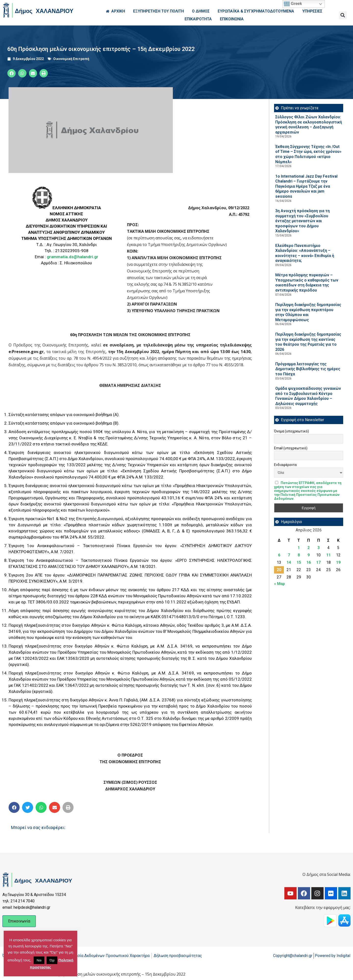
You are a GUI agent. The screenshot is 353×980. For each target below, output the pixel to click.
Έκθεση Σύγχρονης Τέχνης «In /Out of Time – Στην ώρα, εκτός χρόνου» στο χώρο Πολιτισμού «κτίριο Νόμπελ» (308, 154)
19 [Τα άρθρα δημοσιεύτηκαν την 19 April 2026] (338, 562)
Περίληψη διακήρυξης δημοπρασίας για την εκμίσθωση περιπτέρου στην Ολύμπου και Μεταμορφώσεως (308, 312)
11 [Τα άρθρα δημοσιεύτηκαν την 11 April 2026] (328, 555)
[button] (343, 15)
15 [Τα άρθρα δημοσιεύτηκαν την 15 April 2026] (299, 562)
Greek (293, 4)
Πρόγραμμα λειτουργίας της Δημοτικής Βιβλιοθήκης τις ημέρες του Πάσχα (308, 369)
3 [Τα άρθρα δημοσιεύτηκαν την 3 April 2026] (319, 548)
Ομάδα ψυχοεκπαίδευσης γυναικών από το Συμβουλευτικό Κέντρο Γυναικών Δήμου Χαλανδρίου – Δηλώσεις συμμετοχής (308, 396)
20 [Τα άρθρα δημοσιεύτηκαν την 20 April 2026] (279, 570)
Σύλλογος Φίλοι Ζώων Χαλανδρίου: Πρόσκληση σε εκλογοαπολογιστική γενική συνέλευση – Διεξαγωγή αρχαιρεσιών (309, 125)
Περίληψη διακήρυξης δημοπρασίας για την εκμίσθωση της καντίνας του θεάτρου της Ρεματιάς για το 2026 (308, 342)
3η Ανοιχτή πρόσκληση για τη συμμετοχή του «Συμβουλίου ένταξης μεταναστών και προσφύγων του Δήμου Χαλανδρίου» (303, 221)
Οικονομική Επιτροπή (71, 59)
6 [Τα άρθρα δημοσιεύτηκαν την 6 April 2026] (279, 555)
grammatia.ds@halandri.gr (73, 257)
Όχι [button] (52, 960)
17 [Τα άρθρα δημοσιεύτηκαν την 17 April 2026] (318, 562)
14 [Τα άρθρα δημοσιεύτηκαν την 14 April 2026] (289, 562)
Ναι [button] (39, 960)
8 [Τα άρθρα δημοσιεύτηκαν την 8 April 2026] (299, 555)
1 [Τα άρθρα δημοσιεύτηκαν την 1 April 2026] (299, 548)
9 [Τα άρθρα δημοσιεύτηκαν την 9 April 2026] (309, 555)
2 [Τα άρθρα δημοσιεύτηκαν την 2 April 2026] (309, 548)
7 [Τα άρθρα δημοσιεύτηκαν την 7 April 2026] (289, 555)
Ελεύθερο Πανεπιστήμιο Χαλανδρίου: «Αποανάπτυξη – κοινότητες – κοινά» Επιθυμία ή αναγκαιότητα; (305, 253)
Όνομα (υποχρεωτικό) (291, 431)
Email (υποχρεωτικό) (291, 448)
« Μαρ (279, 584)
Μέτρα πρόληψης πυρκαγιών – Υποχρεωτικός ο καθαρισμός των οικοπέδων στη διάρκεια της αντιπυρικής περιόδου (307, 283)
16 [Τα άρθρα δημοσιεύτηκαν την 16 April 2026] (309, 562)
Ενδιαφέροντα (285, 465)
